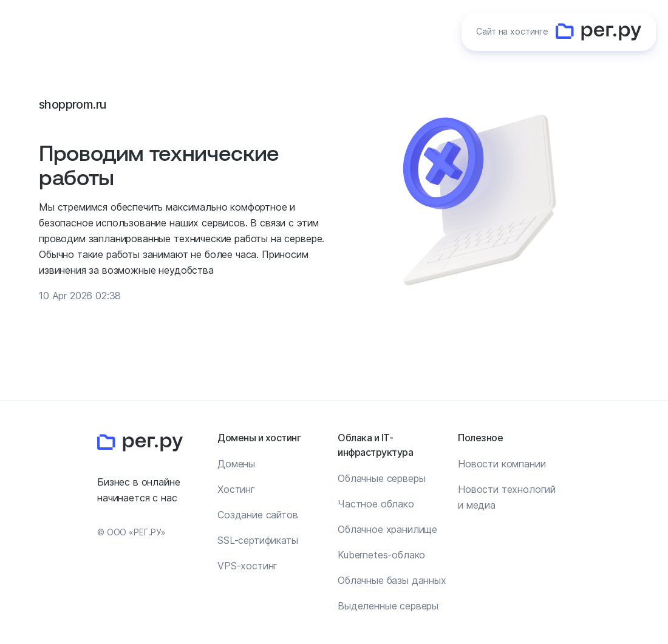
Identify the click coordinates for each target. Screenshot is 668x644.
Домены (236, 464)
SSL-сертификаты (258, 540)
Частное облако (376, 504)
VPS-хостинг (247, 566)
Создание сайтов (258, 515)
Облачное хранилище (387, 529)
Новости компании (502, 464)
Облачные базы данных (392, 580)
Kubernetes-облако (381, 555)
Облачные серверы (381, 478)
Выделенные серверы (388, 606)
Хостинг (236, 489)
